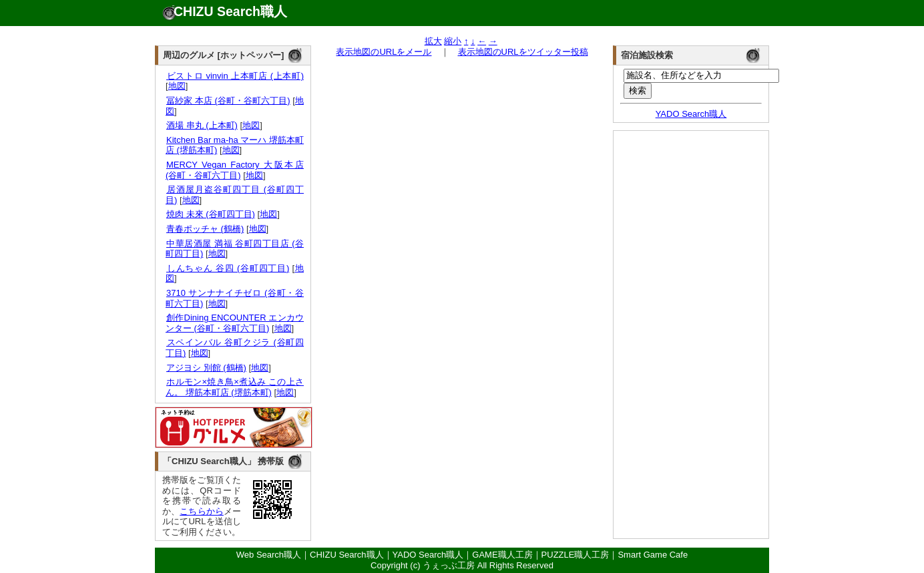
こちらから (202, 511)
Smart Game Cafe (653, 555)
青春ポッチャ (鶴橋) (205, 229)
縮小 (453, 41)
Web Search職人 (269, 555)
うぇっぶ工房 (449, 565)
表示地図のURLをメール (384, 52)
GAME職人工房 (502, 555)
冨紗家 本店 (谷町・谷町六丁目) (228, 101)
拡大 (433, 41)
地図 (177, 86)
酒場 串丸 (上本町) (202, 125)
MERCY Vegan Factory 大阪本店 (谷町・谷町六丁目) (235, 170)
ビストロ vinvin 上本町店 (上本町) (235, 76)
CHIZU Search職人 (230, 11)
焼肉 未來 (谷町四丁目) (210, 214)
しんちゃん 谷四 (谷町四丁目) (227, 268)
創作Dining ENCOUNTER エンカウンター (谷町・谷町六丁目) (235, 323)
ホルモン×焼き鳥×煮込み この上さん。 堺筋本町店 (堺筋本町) (235, 387)
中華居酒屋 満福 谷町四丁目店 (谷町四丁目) (235, 249)
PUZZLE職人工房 (575, 555)
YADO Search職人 (691, 114)
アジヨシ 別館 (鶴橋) (206, 368)
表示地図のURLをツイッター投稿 (523, 52)
